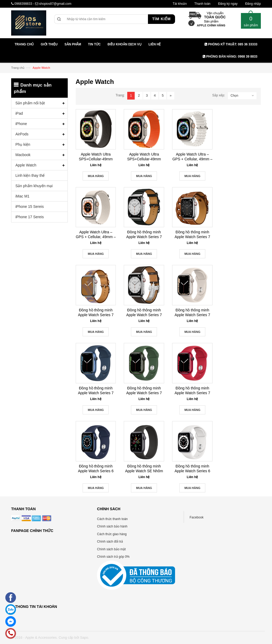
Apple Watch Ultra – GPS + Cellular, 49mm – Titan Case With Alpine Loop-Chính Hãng (96, 235)
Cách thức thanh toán (112, 519)
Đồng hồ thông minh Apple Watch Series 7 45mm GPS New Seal (192, 391)
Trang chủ (18, 68)
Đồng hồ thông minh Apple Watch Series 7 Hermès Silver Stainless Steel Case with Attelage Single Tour (144, 235)
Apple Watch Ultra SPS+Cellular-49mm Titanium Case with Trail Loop (96, 157)
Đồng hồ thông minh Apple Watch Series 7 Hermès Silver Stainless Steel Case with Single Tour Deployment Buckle (144, 313)
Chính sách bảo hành (112, 526)
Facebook (197, 517)
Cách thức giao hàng (112, 534)
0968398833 (23, 4)
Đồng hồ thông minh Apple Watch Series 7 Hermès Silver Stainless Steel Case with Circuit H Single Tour (96, 313)
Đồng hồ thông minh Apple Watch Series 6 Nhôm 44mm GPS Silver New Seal (192, 469)
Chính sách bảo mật (111, 549)
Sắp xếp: (219, 95)
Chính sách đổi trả (110, 542)
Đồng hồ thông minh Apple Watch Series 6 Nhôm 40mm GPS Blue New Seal (96, 469)
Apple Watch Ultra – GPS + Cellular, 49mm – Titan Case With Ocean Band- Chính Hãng (192, 157)
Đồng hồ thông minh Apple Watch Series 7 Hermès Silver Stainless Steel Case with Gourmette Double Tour (192, 235)
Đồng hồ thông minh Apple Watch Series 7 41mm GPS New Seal (144, 391)
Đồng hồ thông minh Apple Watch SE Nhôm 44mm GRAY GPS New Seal (144, 469)
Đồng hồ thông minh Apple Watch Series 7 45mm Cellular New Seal (96, 391)
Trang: (120, 95)
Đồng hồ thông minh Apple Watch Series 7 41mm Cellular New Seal (192, 313)
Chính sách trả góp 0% (113, 557)
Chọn (234, 96)
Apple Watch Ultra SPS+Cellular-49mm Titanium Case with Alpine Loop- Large (144, 157)
